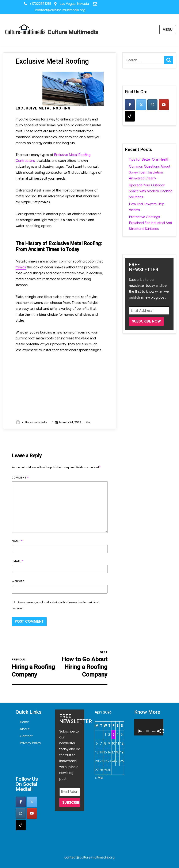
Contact (26, 736)
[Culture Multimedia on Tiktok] (130, 116)
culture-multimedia (35, 422)
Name (17, 541)
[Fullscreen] (162, 731)
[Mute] (158, 731)
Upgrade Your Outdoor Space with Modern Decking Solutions (151, 191)
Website (18, 581)
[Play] (140, 731)
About (25, 729)
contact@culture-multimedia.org (60, 10)
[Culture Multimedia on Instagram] (152, 105)
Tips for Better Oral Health (149, 160)
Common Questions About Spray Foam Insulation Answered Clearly (150, 172)
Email (17, 561)
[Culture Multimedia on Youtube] (164, 105)
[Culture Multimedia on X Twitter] (141, 105)
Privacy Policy (30, 743)
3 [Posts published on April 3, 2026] (113, 735)
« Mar (99, 778)
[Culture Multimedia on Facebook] (130, 105)
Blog (89, 422)
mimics (21, 267)
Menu (168, 30)
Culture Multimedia (73, 32)
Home (24, 722)
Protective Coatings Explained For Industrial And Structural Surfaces (151, 223)
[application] (149, 727)
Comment (20, 478)
